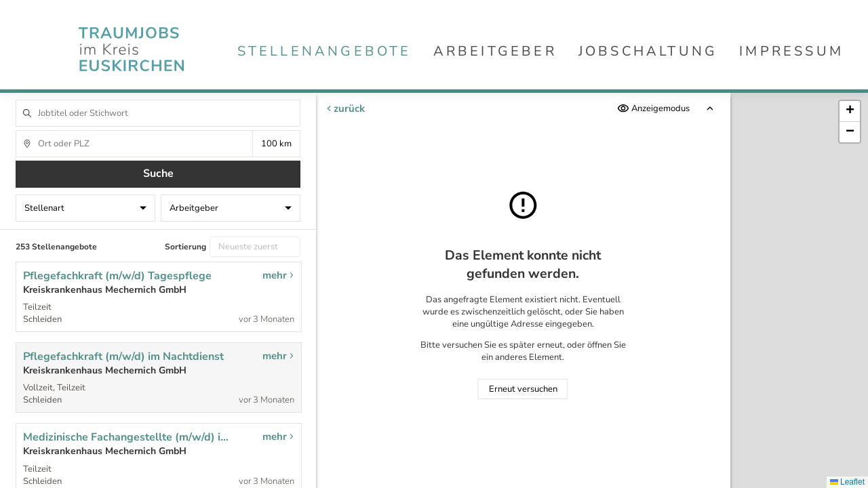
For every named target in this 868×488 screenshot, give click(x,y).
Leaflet (847, 482)
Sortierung (185, 247)
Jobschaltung (648, 51)
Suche (158, 174)
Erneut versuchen (523, 389)
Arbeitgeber (495, 51)
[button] (850, 111)
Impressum (791, 51)
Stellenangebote (324, 51)
